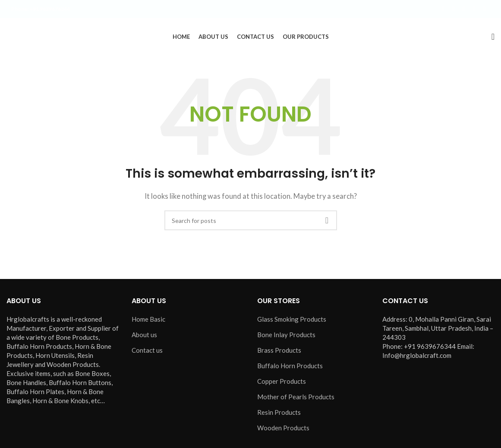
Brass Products (279, 352)
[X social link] (454, 9)
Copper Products (282, 383)
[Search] (493, 38)
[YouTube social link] (474, 9)
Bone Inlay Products (286, 336)
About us (144, 336)
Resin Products (279, 414)
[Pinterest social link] (485, 9)
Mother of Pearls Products (296, 398)
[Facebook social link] (443, 9)
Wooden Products (283, 429)
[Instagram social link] (464, 9)
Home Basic (148, 321)
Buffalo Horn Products (290, 367)
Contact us (147, 352)
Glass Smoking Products (292, 321)
